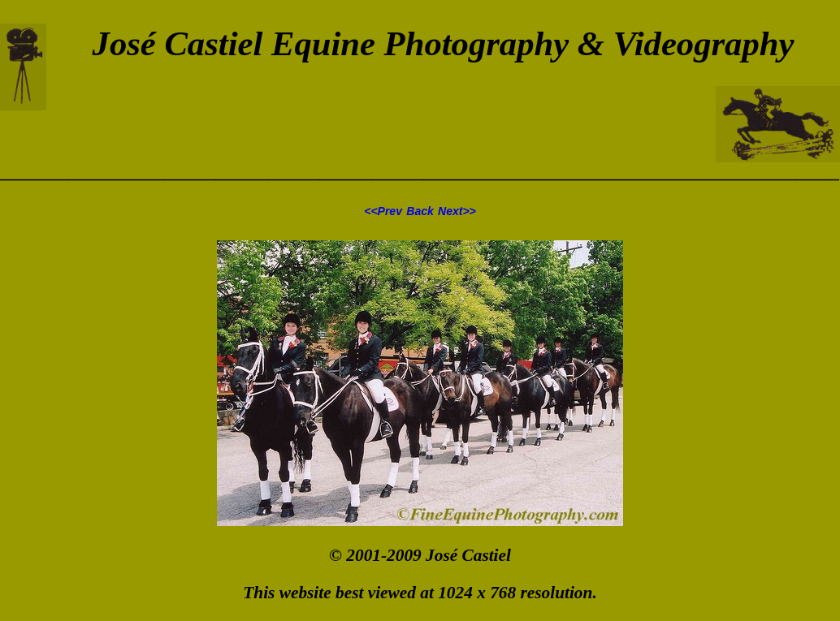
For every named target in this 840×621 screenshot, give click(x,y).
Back (420, 211)
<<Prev (383, 211)
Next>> (457, 211)
